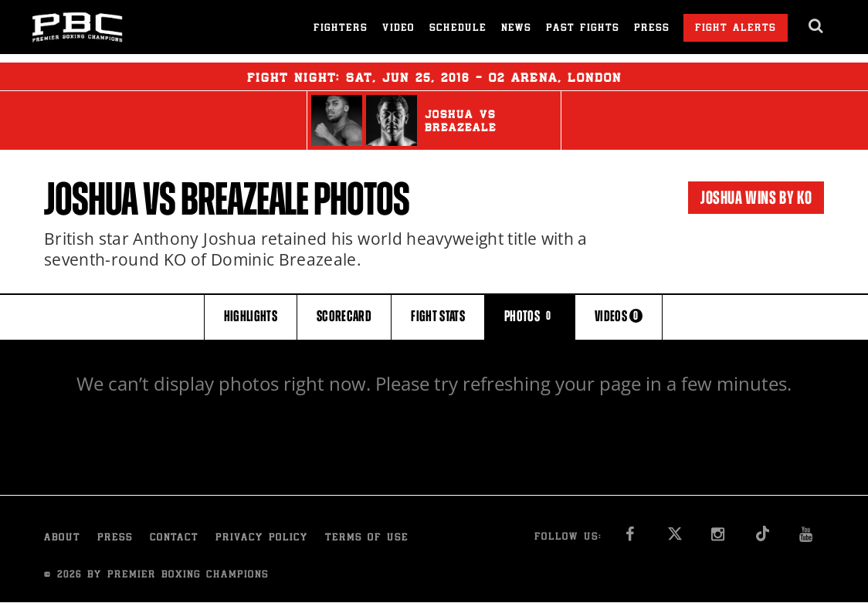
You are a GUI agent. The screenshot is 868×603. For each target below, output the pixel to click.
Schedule (458, 29)
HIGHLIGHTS (251, 316)
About (62, 539)
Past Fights (583, 29)
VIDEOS (619, 316)
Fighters (341, 29)
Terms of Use (367, 539)
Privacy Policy (262, 539)
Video (398, 29)
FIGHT (438, 316)
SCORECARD (344, 316)
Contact (174, 539)
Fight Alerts (736, 29)
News (516, 29)
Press (652, 29)
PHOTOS (530, 316)
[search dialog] (817, 26)
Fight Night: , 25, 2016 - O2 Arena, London (434, 76)
